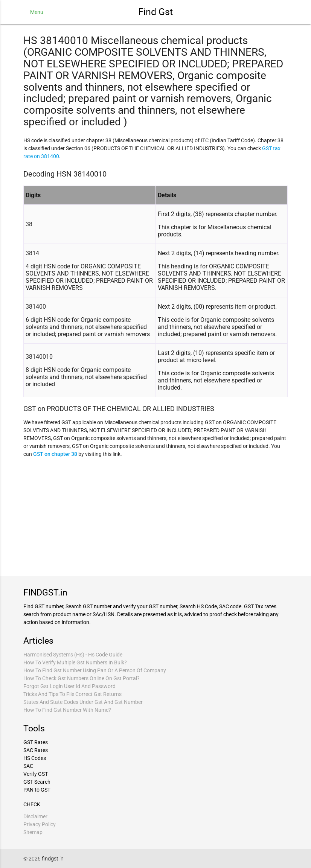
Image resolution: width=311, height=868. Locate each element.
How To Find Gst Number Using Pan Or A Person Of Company (95, 670)
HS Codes (35, 758)
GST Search (37, 782)
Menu (37, 12)
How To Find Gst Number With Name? (67, 710)
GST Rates (36, 742)
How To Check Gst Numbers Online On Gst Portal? (82, 678)
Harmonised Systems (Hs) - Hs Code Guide (73, 655)
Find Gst (155, 12)
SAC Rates (36, 750)
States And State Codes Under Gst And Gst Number (83, 702)
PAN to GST (37, 790)
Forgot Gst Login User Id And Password (69, 686)
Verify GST (36, 774)
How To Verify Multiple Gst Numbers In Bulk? (75, 662)
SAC (28, 766)
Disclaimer (35, 816)
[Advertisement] (155, 516)
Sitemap (33, 832)
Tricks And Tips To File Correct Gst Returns (72, 694)
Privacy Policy (40, 824)
